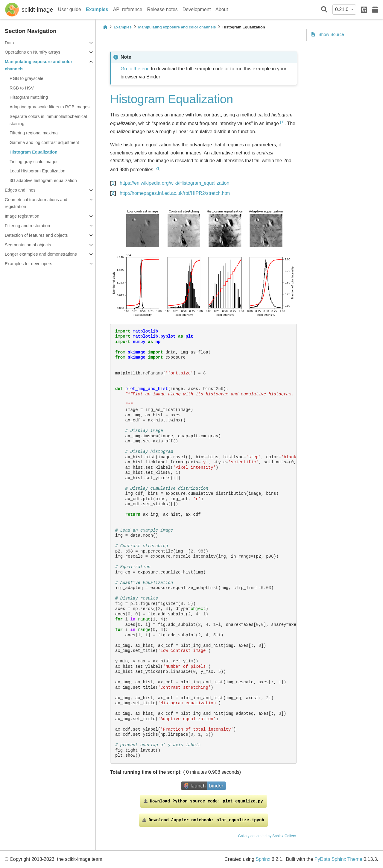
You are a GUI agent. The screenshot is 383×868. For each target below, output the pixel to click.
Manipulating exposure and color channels (38, 65)
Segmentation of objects (28, 245)
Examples (97, 9)
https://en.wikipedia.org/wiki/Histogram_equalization (174, 183)
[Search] (324, 10)
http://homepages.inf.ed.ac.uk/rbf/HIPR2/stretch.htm (175, 193)
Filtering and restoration (27, 226)
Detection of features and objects (36, 235)
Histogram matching (29, 97)
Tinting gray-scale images (34, 162)
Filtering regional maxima (34, 133)
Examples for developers (28, 264)
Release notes (162, 9)
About (222, 9)
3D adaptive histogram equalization (43, 180)
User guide (70, 9)
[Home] (105, 27)
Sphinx (263, 859)
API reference (128, 9)
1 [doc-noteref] (282, 122)
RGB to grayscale (26, 78)
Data (9, 43)
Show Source (328, 34)
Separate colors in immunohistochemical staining (48, 120)
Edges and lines (20, 190)
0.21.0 (342, 9)
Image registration (22, 216)
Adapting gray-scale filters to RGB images (50, 107)
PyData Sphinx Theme (338, 859)
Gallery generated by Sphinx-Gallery (267, 836)
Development (197, 9)
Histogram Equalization (34, 152)
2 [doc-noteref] (157, 168)
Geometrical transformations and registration (36, 203)
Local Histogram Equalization (37, 171)
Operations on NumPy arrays (33, 52)
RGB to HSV (22, 88)
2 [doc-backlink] (113, 193)
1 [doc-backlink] (113, 183)
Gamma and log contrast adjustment (44, 142)
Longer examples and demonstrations (41, 254)
